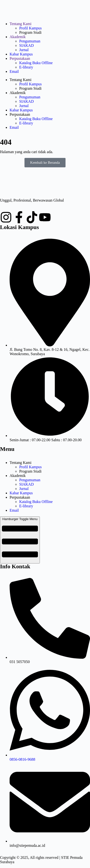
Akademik (18, 37)
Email (14, 71)
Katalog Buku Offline (36, 63)
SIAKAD (26, 45)
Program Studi (30, 32)
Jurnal (24, 50)
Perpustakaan (20, 58)
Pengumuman (30, 41)
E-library (26, 67)
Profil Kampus (30, 28)
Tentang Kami (21, 24)
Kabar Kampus (21, 54)
